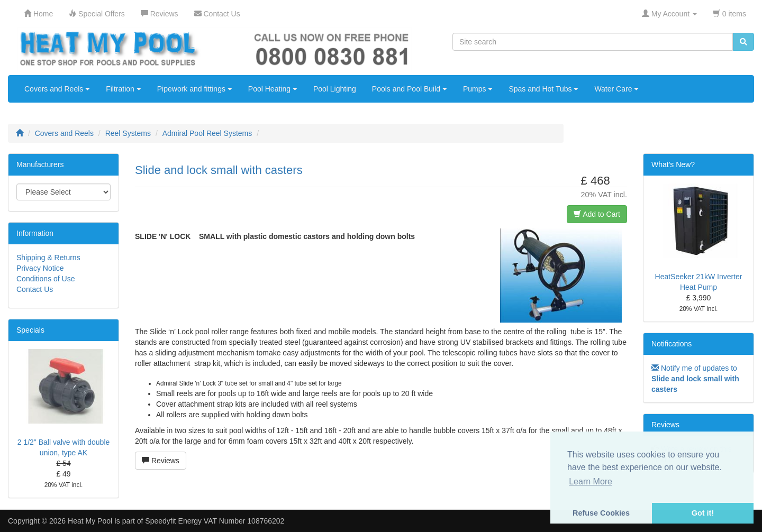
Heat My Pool (90, 521)
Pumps (478, 89)
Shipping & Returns (48, 258)
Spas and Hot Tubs (543, 89)
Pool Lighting (335, 89)
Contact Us (35, 289)
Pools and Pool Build (410, 89)
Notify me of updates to (695, 379)
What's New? (673, 164)
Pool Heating (273, 89)
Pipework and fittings (195, 89)
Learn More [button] (591, 481)
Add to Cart (597, 214)
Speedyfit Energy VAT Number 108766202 (215, 521)
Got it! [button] (703, 513)
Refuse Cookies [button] (601, 513)
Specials (30, 330)
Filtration (124, 89)
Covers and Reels (57, 89)
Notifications (672, 344)
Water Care (616, 89)
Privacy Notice (40, 268)
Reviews (161, 461)
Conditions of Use (46, 279)
